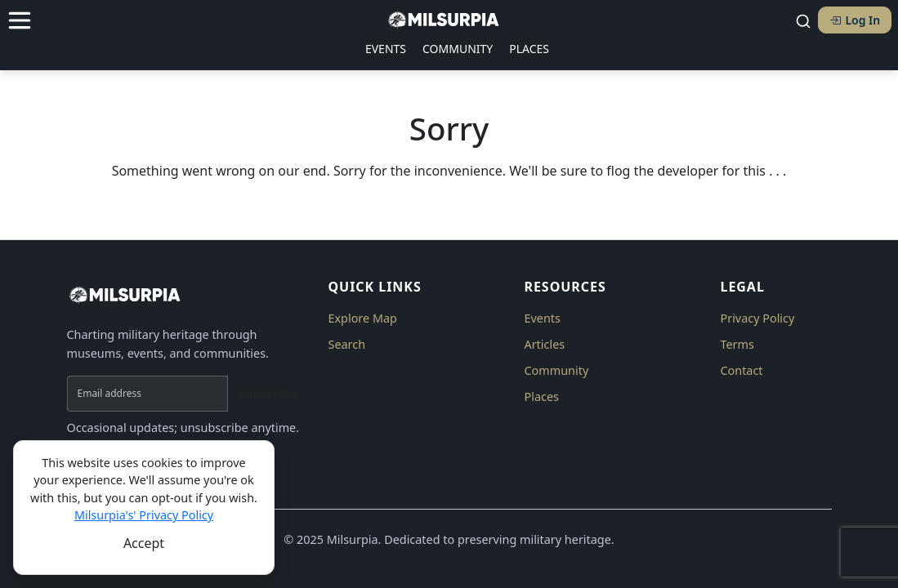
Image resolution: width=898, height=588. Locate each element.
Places (541, 396)
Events (542, 318)
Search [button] (346, 344)
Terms (737, 344)
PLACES (529, 49)
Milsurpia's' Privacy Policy (144, 515)
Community (556, 370)
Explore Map (362, 318)
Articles (544, 344)
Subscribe (268, 394)
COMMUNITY (458, 49)
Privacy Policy (757, 318)
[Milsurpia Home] (188, 296)
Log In (855, 20)
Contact (741, 370)
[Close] (144, 543)
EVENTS (386, 49)
